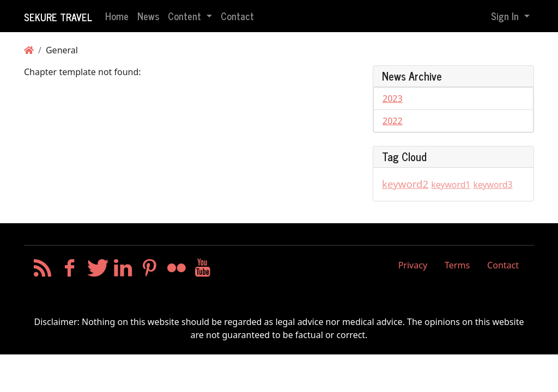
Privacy (413, 265)
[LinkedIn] (123, 271)
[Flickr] (176, 271)
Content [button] (186, 16)
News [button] (148, 16)
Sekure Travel (58, 17)
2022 (393, 121)
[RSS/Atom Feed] (43, 271)
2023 (393, 99)
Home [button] (117, 16)
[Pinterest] (150, 271)
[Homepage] (29, 50)
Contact (503, 265)
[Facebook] (69, 271)
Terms (457, 265)
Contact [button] (237, 16)
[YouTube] (203, 271)
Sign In (506, 16)
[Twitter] (96, 271)
